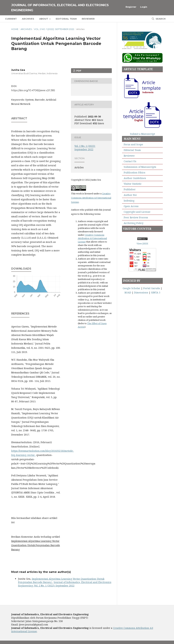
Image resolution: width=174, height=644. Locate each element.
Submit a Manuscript (142, 134)
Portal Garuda (152, 288)
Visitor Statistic (133, 184)
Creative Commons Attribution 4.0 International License (91, 198)
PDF (79, 71)
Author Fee (130, 195)
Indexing (129, 201)
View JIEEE (142, 244)
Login (144, 7)
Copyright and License (137, 212)
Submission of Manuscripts (140, 167)
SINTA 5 (156, 292)
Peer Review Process (136, 217)
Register (131, 7)
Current (11, 19)
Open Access (131, 206)
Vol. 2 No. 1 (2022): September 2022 (54, 29)
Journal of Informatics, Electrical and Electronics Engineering (60, 8)
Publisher (130, 189)
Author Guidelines (135, 178)
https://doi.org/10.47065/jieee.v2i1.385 (33, 90)
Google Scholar (132, 288)
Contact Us (130, 161)
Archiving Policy (134, 223)
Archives (28, 19)
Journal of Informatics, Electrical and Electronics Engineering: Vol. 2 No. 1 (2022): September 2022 (65, 584)
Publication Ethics (134, 172)
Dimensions (141, 292)
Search (160, 19)
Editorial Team (66, 19)
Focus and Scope (133, 144)
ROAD (128, 292)
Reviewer (88, 19)
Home (15, 29)
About (44, 19)
